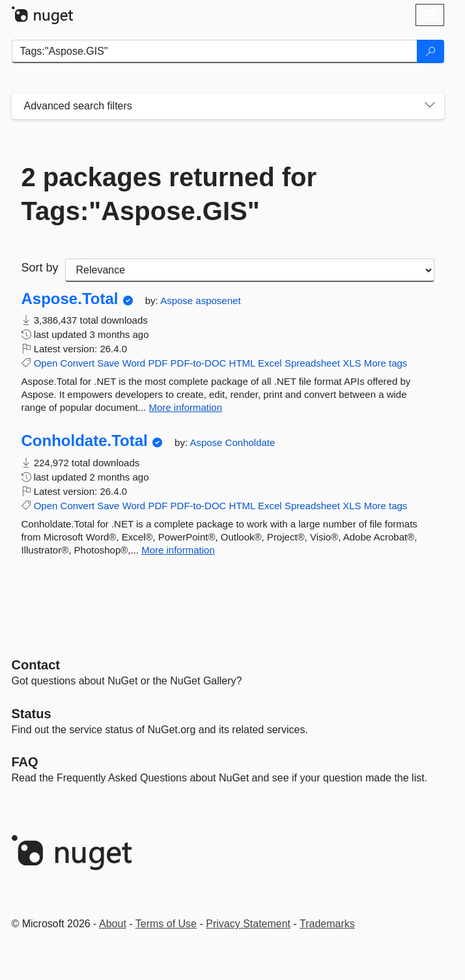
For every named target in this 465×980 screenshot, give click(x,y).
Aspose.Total (70, 299)
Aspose (178, 301)
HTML (242, 363)
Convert (78, 363)
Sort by (40, 268)
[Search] (430, 51)
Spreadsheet (312, 363)
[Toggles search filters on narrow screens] (430, 106)
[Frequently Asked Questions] (25, 762)
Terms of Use (166, 924)
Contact (36, 665)
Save (108, 363)
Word (134, 363)
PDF (158, 363)
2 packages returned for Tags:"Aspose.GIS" (169, 194)
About (113, 924)
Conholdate (250, 442)
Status (32, 714)
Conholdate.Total (85, 441)
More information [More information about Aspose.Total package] (185, 407)
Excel (270, 363)
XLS (352, 363)
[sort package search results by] (250, 270)
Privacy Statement (248, 924)
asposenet (218, 301)
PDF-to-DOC (199, 363)
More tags (386, 363)
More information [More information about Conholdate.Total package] (178, 550)
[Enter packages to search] (215, 51)
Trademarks (327, 924)
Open (46, 363)
